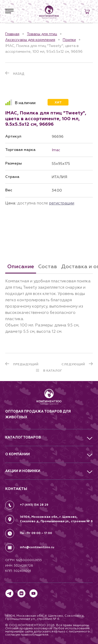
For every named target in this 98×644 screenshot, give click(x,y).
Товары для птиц (42, 34)
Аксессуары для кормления (30, 40)
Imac (56, 150)
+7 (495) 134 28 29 (34, 505)
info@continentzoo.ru (37, 547)
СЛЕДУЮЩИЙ (73, 364)
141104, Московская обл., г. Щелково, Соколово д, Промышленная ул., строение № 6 (56, 519)
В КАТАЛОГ (53, 371)
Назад (19, 74)
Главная (12, 34)
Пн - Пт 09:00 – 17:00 (36, 533)
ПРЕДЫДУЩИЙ (26, 364)
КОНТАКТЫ (16, 489)
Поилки (69, 40)
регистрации (62, 203)
